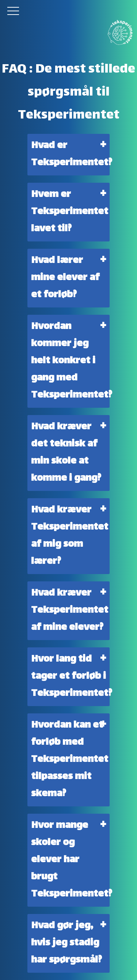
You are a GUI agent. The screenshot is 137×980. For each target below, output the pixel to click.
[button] (14, 11)
